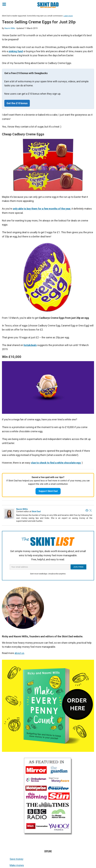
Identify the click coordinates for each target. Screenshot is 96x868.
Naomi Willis (22, 509)
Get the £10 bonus (17, 103)
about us (19, 653)
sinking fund (16, 51)
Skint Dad (36, 511)
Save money (17, 859)
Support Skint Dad (48, 491)
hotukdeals (30, 345)
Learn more (68, 16)
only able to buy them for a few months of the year (42, 209)
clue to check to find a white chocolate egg (56, 463)
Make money (17, 865)
